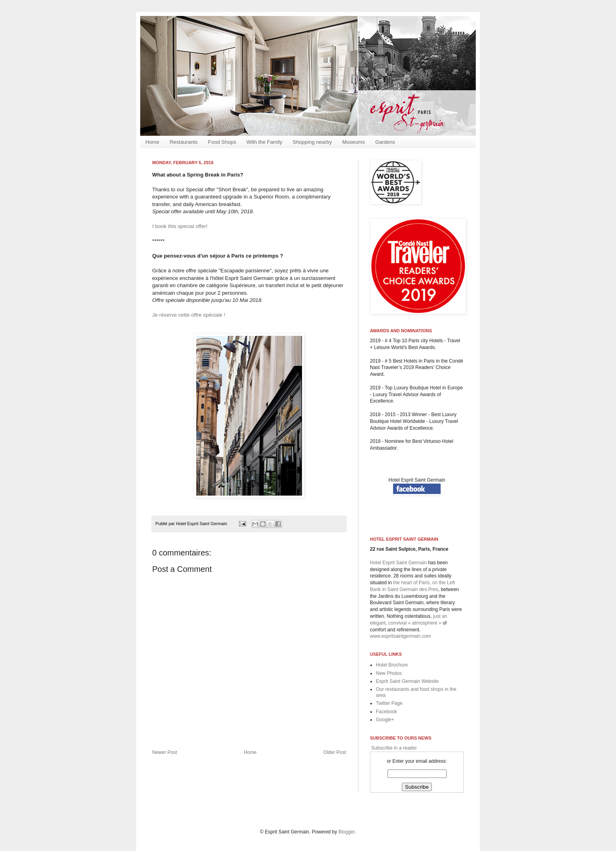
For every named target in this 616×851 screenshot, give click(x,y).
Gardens (385, 142)
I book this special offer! (180, 226)
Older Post (335, 752)
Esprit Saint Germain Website (407, 681)
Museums (354, 142)
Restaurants (184, 142)
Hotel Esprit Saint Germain (417, 480)
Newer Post (165, 752)
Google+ (385, 720)
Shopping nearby (312, 142)
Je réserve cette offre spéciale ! (189, 315)
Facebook (386, 712)
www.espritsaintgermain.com (400, 636)
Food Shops (222, 142)
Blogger (347, 832)
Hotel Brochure (392, 665)
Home (152, 142)
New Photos (389, 673)
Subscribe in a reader (393, 748)
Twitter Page (389, 703)
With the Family (264, 142)
